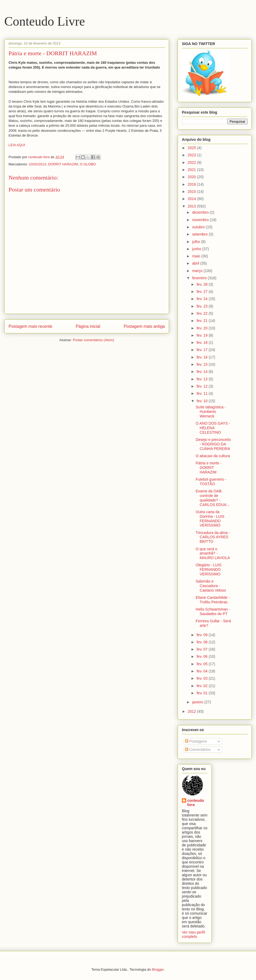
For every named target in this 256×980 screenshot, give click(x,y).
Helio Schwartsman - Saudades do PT (213, 611)
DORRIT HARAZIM (63, 164)
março (198, 271)
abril (196, 263)
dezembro (201, 212)
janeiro (198, 702)
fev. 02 (203, 686)
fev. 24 (203, 299)
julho (196, 242)
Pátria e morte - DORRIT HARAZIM (209, 468)
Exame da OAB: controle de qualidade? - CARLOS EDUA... (213, 498)
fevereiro (200, 278)
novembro (201, 220)
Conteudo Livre (45, 21)
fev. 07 (203, 649)
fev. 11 (203, 393)
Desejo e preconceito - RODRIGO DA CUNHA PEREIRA (213, 444)
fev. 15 (203, 364)
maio (197, 256)
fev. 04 (203, 671)
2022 (192, 162)
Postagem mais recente (30, 326)
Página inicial (88, 326)
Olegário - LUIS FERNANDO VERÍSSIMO (209, 569)
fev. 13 (203, 379)
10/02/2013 (37, 164)
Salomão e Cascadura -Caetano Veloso (211, 586)
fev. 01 (203, 693)
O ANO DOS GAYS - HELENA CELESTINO (213, 428)
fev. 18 (203, 342)
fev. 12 (203, 386)
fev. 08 (203, 642)
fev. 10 (203, 401)
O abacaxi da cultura (213, 456)
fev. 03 (203, 678)
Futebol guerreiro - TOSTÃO (211, 482)
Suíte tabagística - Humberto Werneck (211, 412)
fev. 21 (203, 321)
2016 (192, 184)
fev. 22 (203, 313)
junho (197, 249)
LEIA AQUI (17, 145)
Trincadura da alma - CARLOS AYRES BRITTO (213, 537)
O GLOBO (88, 164)
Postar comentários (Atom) (93, 340)
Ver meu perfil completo (193, 934)
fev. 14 (203, 372)
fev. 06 (203, 656)
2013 (192, 206)
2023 (192, 155)
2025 (192, 148)
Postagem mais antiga (144, 326)
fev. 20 (203, 328)
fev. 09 (203, 635)
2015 (192, 192)
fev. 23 (203, 306)
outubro (199, 227)
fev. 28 (203, 284)
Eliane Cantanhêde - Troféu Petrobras (213, 600)
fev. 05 (203, 664)
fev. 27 (203, 292)
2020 (192, 177)
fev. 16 (203, 357)
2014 (192, 199)
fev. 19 (203, 335)
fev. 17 (203, 350)
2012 (192, 711)
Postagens (196, 741)
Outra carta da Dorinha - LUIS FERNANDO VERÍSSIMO (210, 519)
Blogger (158, 969)
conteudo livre (196, 803)
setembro (200, 234)
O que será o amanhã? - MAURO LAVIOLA (213, 553)
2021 (192, 170)
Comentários (198, 750)
